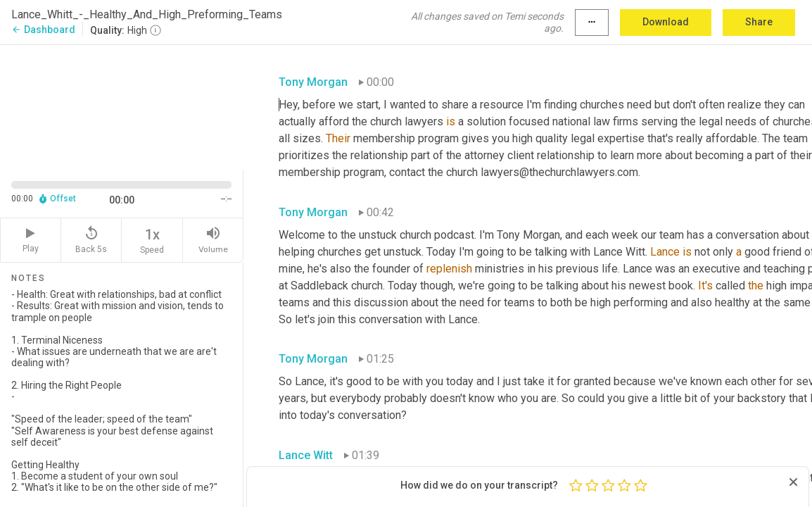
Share (759, 22)
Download (666, 22)
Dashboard (43, 30)
